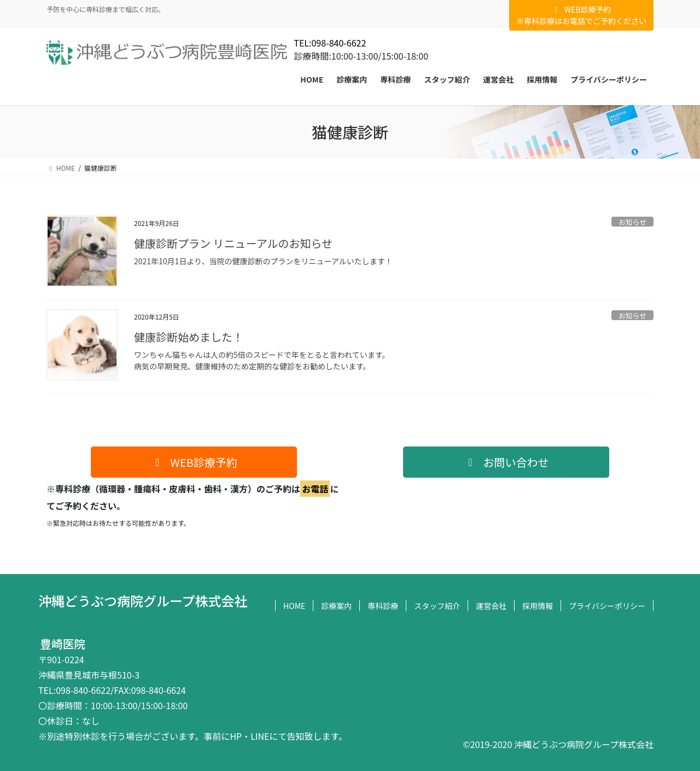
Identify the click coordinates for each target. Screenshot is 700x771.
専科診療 (383, 606)
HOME (294, 606)
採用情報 (538, 606)
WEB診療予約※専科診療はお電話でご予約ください (581, 15)
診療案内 (336, 606)
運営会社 (491, 606)
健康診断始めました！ (189, 337)
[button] (194, 462)
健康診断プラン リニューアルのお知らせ (233, 243)
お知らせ (632, 222)
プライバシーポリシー (607, 606)
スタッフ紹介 (437, 606)
